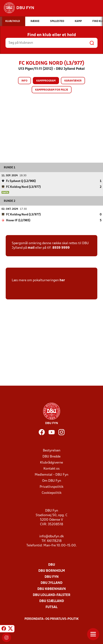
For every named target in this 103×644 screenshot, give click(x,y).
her (62, 280)
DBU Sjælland (52, 601)
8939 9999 (61, 248)
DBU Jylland (51, 583)
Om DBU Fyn (52, 481)
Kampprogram (46, 81)
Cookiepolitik (52, 493)
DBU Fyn (52, 577)
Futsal (51, 607)
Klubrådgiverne (51, 463)
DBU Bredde (51, 456)
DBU (52, 565)
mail (31, 248)
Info (24, 81)
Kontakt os (51, 469)
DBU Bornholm (52, 571)
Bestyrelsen (52, 450)
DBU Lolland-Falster (52, 595)
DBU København (52, 589)
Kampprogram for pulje (52, 90)
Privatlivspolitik (51, 487)
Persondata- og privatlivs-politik (52, 619)
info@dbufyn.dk (51, 536)
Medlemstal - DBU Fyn (51, 475)
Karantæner (73, 81)
